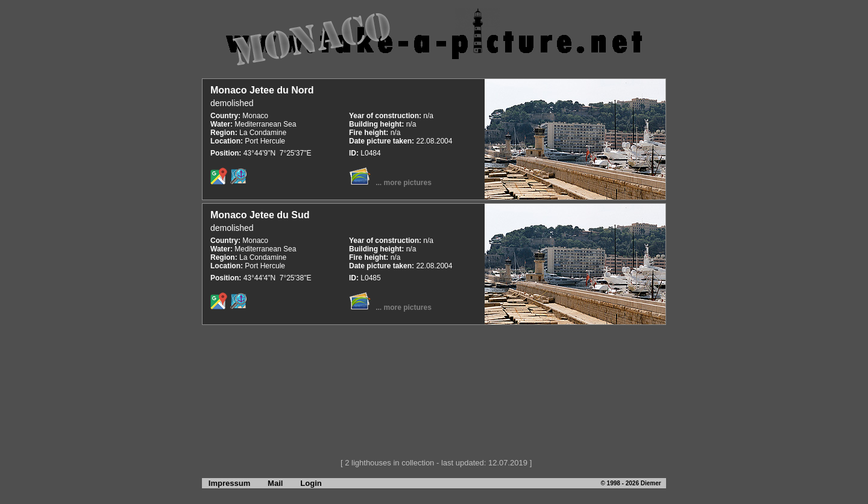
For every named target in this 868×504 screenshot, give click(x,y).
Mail (275, 483)
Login (311, 483)
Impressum (226, 483)
